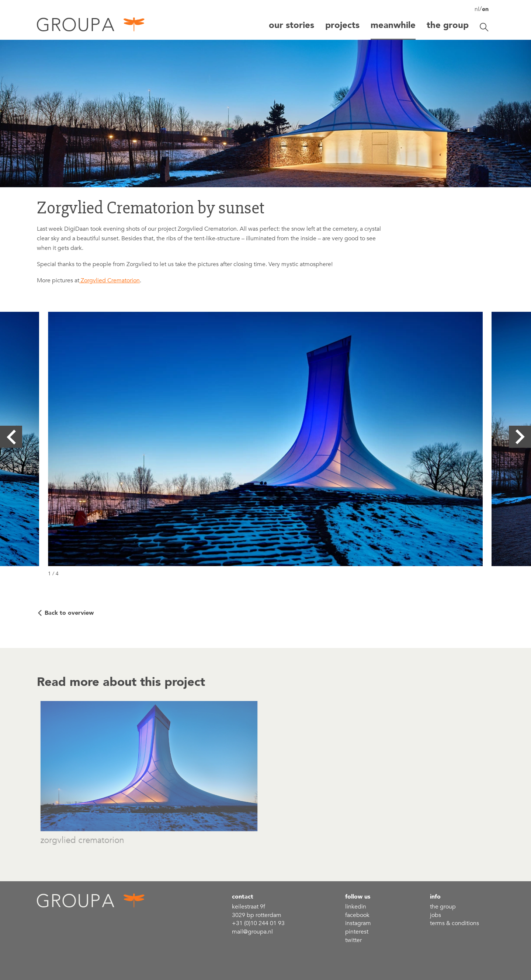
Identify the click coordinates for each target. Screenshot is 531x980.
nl (477, 9)
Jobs (435, 915)
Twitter (353, 940)
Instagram (358, 923)
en (485, 9)
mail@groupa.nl (252, 932)
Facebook (357, 915)
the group (443, 907)
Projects (342, 25)
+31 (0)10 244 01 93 (258, 923)
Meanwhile (393, 25)
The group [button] (448, 25)
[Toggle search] (484, 27)
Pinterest (357, 932)
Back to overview (69, 613)
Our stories (291, 25)
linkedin (356, 907)
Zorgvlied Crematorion (110, 280)
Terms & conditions (454, 923)
